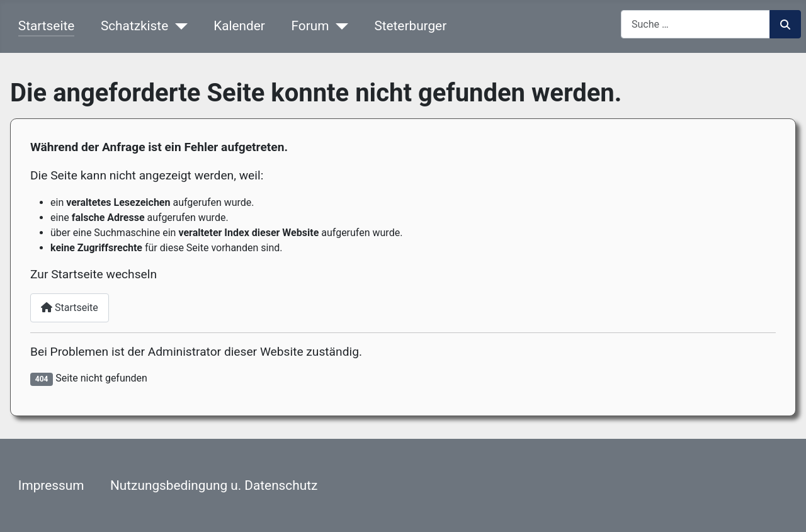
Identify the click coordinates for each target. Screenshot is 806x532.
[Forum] (338, 26)
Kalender (239, 26)
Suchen (785, 25)
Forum (310, 26)
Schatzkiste (134, 26)
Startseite (46, 26)
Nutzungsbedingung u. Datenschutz (214, 485)
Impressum (51, 485)
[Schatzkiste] (178, 26)
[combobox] (695, 24)
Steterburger (410, 26)
